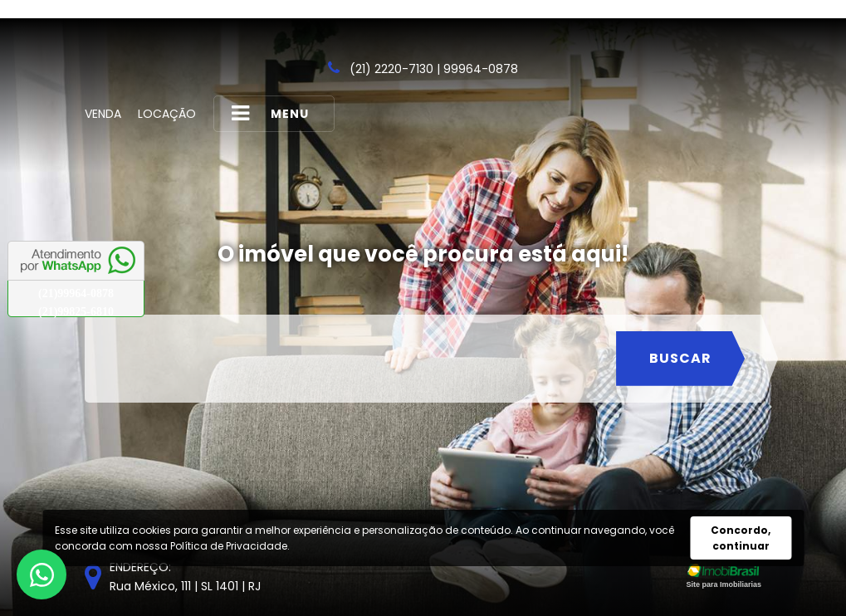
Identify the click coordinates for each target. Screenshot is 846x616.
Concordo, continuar (741, 538)
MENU (270, 113)
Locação (167, 114)
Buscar (680, 358)
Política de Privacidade (229, 546)
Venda (103, 114)
